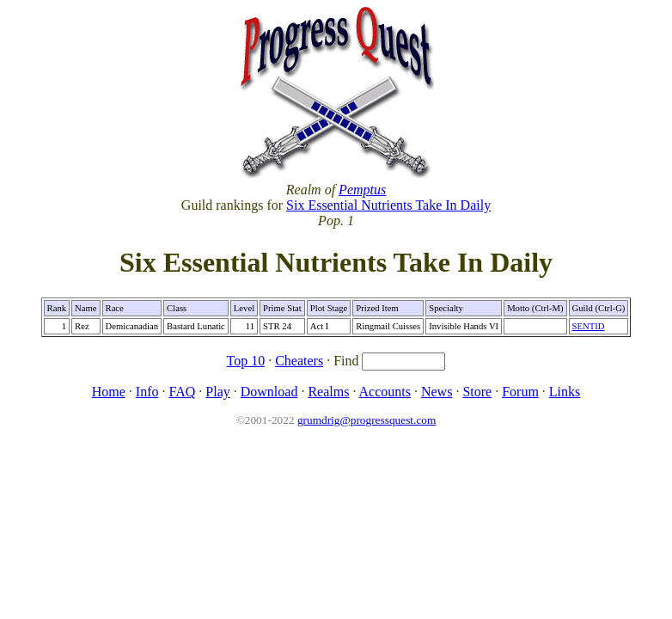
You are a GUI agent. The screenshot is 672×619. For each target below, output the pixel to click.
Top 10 (246, 361)
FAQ (182, 392)
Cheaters (299, 361)
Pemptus (362, 190)
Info (147, 392)
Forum (520, 392)
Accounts (385, 392)
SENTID (589, 326)
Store (477, 392)
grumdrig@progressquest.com (367, 420)
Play (217, 392)
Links (565, 392)
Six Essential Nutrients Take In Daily (388, 205)
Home (109, 392)
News (437, 392)
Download (269, 392)
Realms (328, 392)
